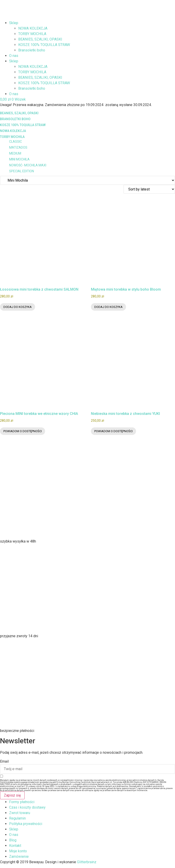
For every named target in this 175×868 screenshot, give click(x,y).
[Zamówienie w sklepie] (149, 189)
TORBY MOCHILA (32, 34)
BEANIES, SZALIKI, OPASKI (40, 39)
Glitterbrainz (87, 862)
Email (4, 761)
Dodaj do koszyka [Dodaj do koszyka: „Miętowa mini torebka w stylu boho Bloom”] (108, 307)
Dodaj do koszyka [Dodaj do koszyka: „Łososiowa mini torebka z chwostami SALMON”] (18, 307)
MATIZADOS (18, 147)
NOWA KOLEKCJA (33, 28)
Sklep (14, 23)
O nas (14, 56)
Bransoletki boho (32, 50)
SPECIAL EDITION (22, 171)
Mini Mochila (19, 159)
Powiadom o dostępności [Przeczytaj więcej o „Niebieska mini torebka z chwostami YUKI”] (113, 431)
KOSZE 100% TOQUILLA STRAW (44, 45)
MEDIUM (15, 153)
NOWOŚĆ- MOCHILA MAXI (28, 165)
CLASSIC (15, 142)
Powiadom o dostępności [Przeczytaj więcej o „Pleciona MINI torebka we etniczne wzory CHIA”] (23, 431)
